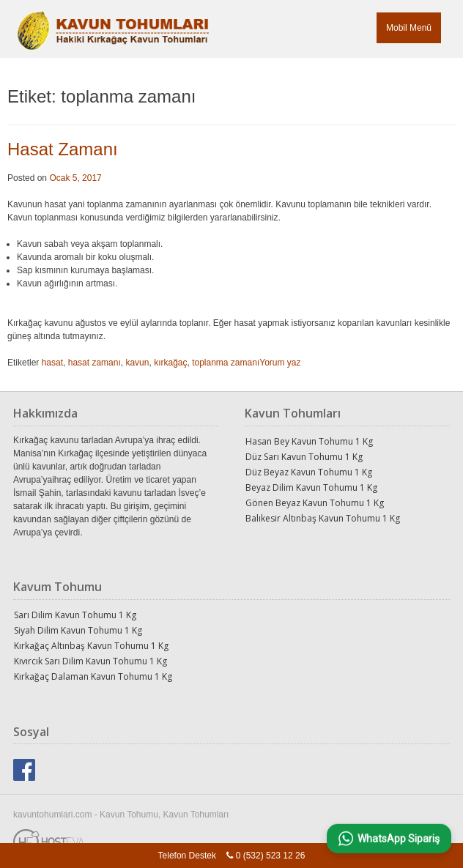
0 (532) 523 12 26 (271, 856)
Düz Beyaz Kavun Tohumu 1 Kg (309, 472)
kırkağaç (170, 363)
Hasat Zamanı (63, 149)
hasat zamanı (95, 363)
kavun (137, 363)
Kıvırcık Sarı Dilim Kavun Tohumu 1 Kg (90, 661)
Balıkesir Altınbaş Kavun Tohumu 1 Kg (323, 518)
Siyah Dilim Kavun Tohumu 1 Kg (78, 630)
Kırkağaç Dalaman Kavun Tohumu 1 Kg (93, 676)
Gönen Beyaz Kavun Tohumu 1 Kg (315, 503)
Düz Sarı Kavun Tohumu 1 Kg (304, 457)
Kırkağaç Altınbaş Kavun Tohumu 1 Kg (91, 646)
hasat (52, 363)
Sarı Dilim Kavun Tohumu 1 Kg (75, 615)
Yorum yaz (280, 363)
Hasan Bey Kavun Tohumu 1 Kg (309, 441)
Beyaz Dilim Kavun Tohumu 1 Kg (311, 487)
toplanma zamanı (226, 363)
